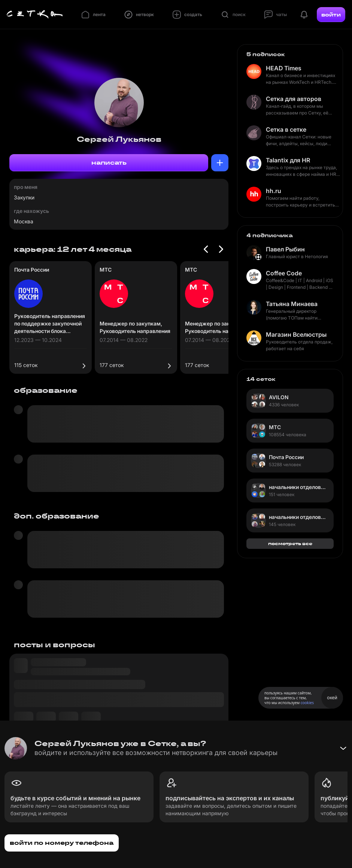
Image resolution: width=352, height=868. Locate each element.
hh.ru (274, 191)
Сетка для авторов (294, 99)
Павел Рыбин (285, 249)
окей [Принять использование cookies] (332, 698)
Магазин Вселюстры (296, 334)
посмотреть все (290, 543)
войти (331, 15)
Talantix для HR (288, 160)
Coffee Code (284, 273)
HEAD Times (284, 68)
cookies (307, 703)
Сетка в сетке (286, 129)
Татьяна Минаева (292, 304)
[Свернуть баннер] (343, 748)
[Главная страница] (35, 15)
